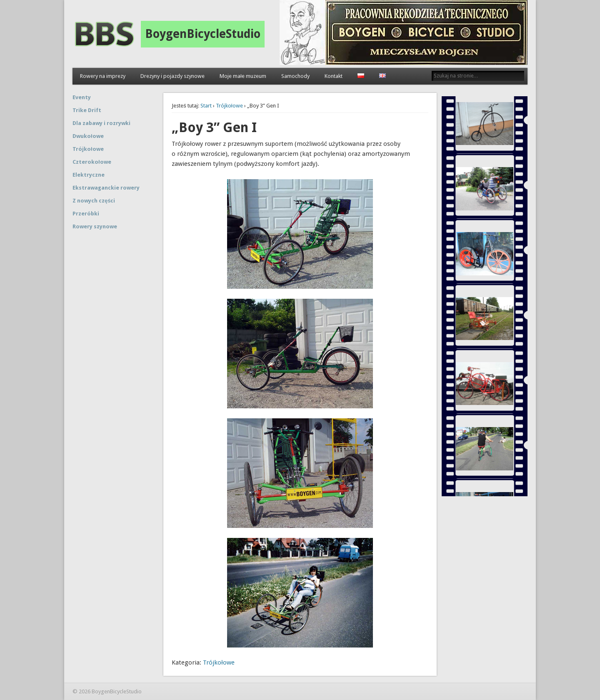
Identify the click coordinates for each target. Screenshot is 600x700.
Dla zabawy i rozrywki (101, 123)
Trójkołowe (229, 106)
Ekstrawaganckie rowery (106, 188)
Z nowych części (94, 201)
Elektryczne (89, 175)
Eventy (82, 97)
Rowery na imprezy (103, 76)
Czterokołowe (92, 162)
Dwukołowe (88, 136)
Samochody (295, 76)
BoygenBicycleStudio (203, 34)
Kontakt (334, 76)
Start (206, 106)
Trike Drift (87, 110)
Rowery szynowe (95, 226)
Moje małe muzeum (243, 76)
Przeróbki (86, 214)
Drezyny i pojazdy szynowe (172, 76)
